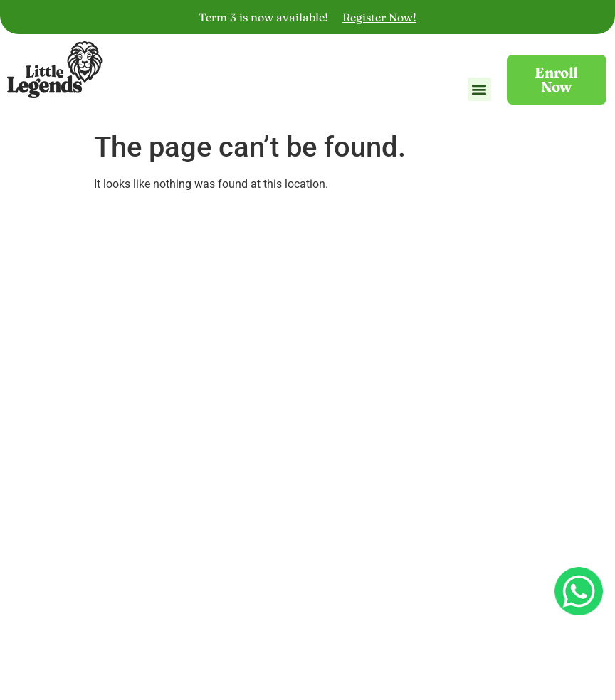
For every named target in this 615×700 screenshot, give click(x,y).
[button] (479, 95)
